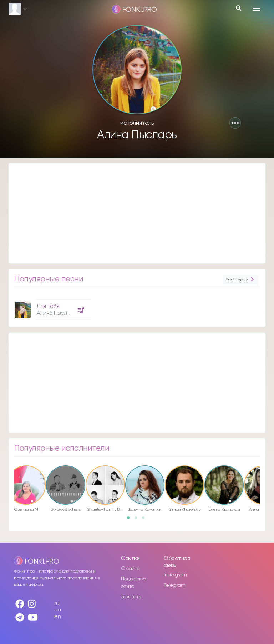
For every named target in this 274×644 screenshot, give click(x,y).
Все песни (240, 280)
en (57, 617)
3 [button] (146, 520)
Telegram (174, 585)
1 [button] (131, 520)
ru (57, 603)
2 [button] (138, 520)
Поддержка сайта (134, 583)
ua (57, 610)
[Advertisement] (137, 213)
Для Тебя (48, 306)
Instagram (175, 575)
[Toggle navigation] (256, 8)
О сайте (130, 569)
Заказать (131, 597)
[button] (235, 123)
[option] (52, 307)
